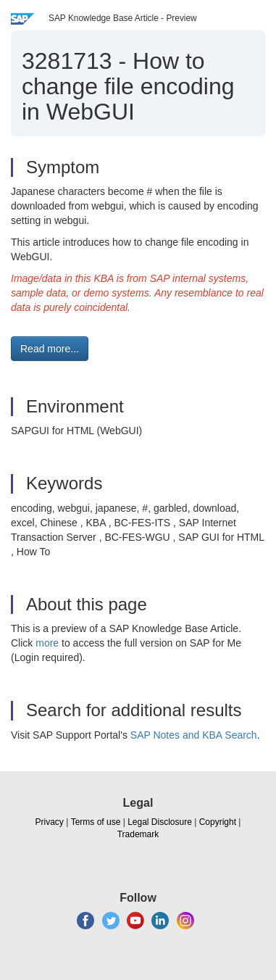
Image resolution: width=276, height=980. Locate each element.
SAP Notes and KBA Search (194, 735)
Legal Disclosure (160, 822)
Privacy (50, 822)
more (47, 643)
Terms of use (96, 822)
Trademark (138, 834)
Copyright (218, 822)
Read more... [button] (50, 349)
